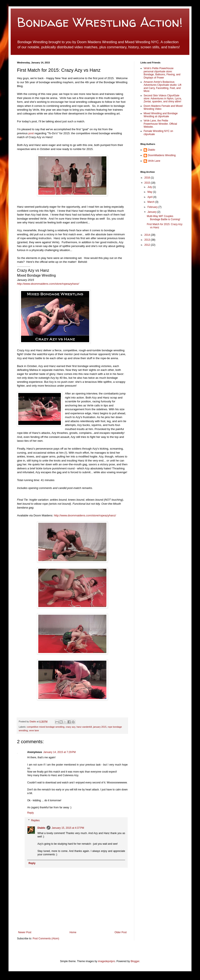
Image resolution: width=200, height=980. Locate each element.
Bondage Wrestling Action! (100, 22)
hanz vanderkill (84, 727)
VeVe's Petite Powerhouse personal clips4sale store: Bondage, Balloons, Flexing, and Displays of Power (162, 73)
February (153, 207)
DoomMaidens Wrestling (162, 155)
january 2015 (100, 727)
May (150, 192)
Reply (31, 813)
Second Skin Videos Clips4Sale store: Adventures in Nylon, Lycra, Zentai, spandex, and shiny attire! (163, 99)
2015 (148, 183)
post (31, 133)
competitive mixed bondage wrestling (46, 727)
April (150, 197)
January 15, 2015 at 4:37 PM (68, 828)
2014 (148, 235)
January (152, 212)
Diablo (33, 721)
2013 (148, 240)
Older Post (121, 932)
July (150, 187)
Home (73, 932)
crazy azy (71, 727)
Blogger (135, 961)
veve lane (34, 730)
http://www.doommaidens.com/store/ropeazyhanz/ (48, 284)
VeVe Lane (154, 161)
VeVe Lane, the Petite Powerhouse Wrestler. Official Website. (160, 124)
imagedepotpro (107, 961)
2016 (148, 178)
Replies (35, 820)
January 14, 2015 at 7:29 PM (59, 752)
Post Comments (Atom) (46, 939)
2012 (148, 245)
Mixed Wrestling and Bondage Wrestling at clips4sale (161, 115)
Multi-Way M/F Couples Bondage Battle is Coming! (164, 218)
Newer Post (25, 932)
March (151, 202)
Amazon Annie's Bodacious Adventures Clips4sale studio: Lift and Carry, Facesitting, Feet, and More (162, 86)
